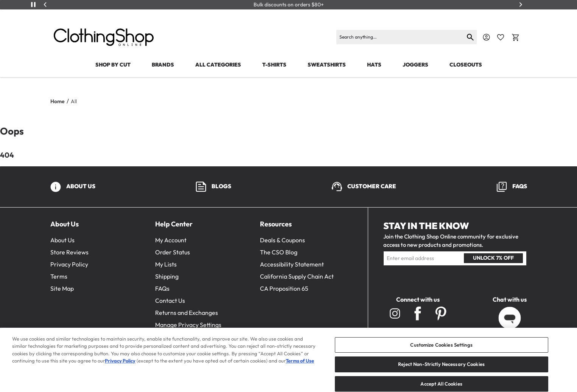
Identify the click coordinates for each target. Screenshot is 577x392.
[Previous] (45, 5)
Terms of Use (300, 368)
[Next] (521, 5)
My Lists (166, 264)
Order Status (173, 252)
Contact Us (170, 301)
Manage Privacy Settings (188, 325)
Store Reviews (69, 252)
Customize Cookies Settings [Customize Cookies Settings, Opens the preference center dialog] (441, 352)
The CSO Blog (279, 252)
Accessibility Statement (292, 264)
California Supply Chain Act (297, 276)
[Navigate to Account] (486, 37)
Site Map (62, 288)
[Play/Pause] (33, 5)
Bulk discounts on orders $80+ (289, 5)
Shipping (167, 276)
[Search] (400, 37)
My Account (171, 240)
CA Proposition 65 (284, 288)
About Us (62, 240)
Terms (59, 276)
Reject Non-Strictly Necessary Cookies (441, 371)
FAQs (162, 288)
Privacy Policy (69, 264)
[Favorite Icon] (501, 37)
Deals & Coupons (282, 240)
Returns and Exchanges (187, 313)
